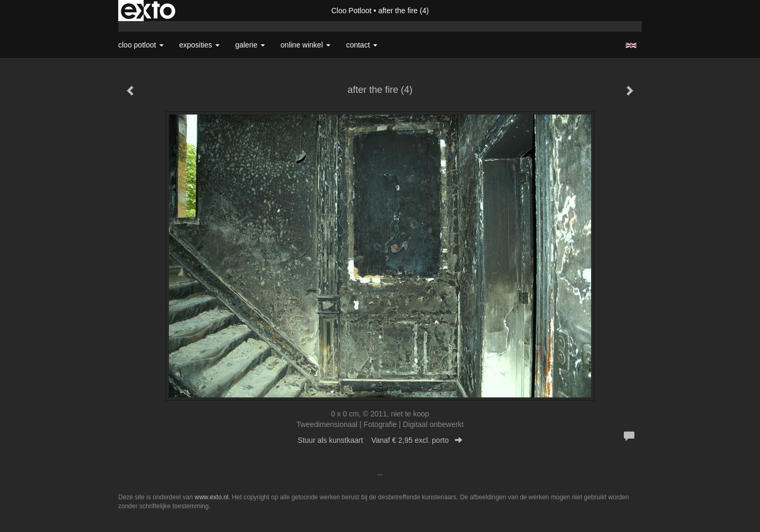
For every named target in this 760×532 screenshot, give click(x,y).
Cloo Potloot (351, 11)
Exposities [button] (199, 45)
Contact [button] (362, 45)
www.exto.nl (212, 497)
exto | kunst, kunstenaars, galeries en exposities (148, 11)
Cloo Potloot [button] (141, 45)
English (631, 45)
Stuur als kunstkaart (380, 440)
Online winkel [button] (306, 45)
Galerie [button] (250, 45)
